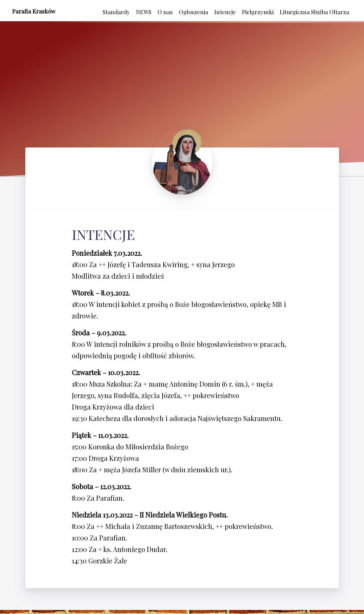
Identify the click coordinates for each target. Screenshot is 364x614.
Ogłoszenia (193, 12)
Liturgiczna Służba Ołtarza (314, 12)
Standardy (116, 12)
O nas (165, 12)
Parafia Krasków (34, 11)
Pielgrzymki (258, 12)
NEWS (144, 12)
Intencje (225, 12)
